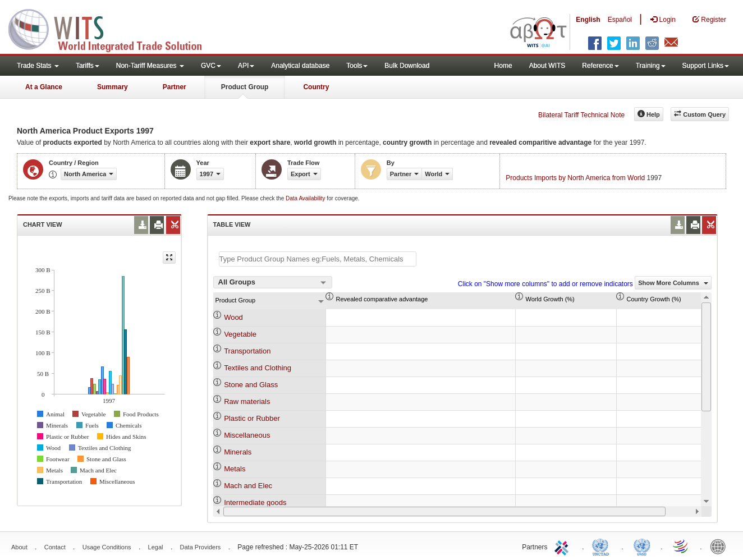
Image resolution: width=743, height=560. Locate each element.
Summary (113, 87)
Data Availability (306, 198)
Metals (235, 469)
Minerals (238, 452)
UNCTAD (603, 546)
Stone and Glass (251, 385)
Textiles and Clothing (258, 368)
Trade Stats (38, 66)
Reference (600, 66)
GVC (211, 66)
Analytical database (300, 66)
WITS (112, 28)
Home (503, 66)
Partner (175, 87)
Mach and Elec (248, 486)
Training (651, 66)
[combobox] (273, 282)
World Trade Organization (681, 546)
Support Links (706, 66)
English (588, 20)
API (246, 66)
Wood (233, 317)
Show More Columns (673, 283)
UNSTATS (642, 546)
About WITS (547, 66)
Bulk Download (407, 66)
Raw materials (247, 401)
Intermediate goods (255, 502)
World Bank (721, 546)
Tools (357, 66)
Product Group (245, 87)
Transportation (247, 351)
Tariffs (88, 66)
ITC (563, 546)
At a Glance (44, 87)
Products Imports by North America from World (575, 178)
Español (620, 20)
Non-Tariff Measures (150, 66)
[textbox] (318, 259)
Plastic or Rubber (252, 418)
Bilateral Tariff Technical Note (581, 115)
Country (316, 87)
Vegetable (240, 334)
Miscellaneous (247, 435)
